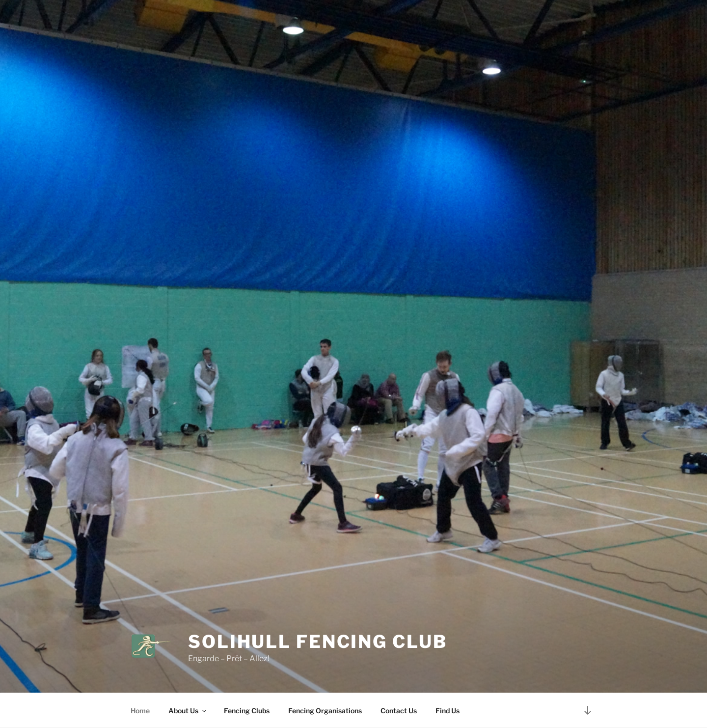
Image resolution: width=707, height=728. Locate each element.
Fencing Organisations (325, 711)
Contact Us (399, 711)
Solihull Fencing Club (317, 642)
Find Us (448, 711)
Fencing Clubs (247, 711)
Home (140, 711)
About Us (188, 711)
